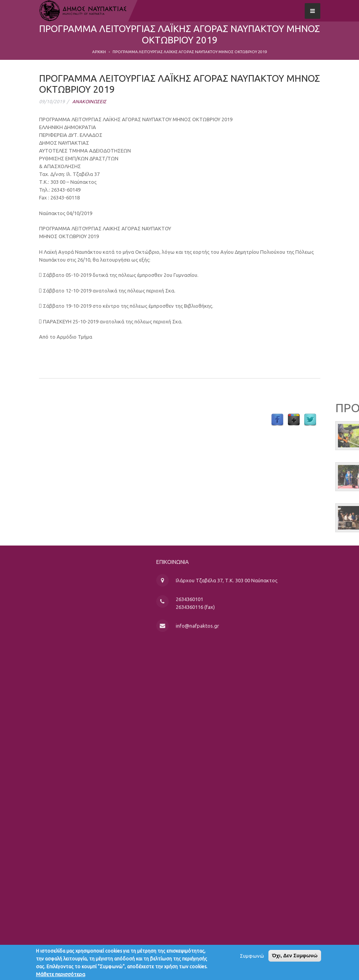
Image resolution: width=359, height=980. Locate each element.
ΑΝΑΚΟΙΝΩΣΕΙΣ (89, 101)
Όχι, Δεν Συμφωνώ (295, 958)
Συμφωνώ (252, 958)
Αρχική (99, 52)
